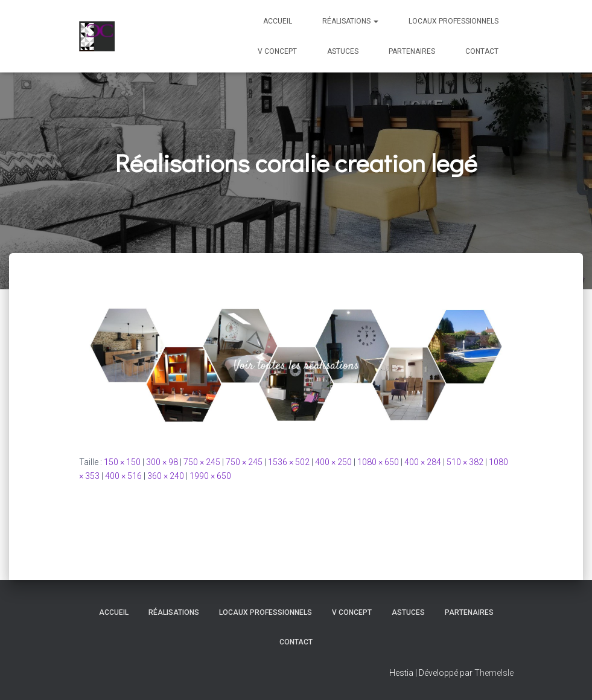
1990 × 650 (210, 476)
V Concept (277, 51)
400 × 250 (333, 462)
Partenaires (412, 51)
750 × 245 (202, 462)
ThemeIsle (494, 673)
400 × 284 (423, 462)
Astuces (343, 51)
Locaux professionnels (454, 21)
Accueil (278, 21)
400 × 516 (123, 476)
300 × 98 (162, 462)
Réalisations (350, 21)
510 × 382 (465, 462)
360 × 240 (166, 476)
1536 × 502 (289, 462)
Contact (482, 51)
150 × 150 (122, 462)
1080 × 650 (378, 462)
